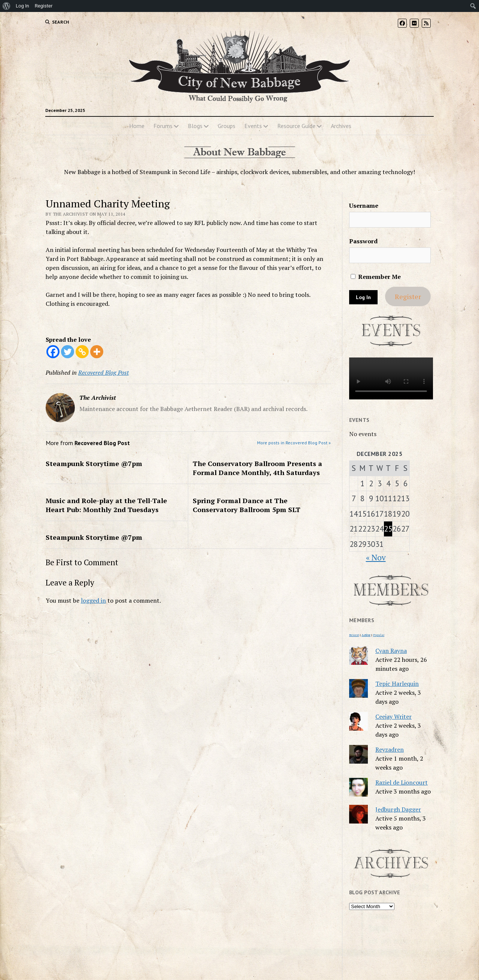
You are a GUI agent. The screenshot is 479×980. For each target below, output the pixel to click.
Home (137, 126)
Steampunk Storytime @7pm (94, 463)
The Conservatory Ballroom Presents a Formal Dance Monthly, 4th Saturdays (257, 468)
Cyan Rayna (391, 651)
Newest (354, 635)
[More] (97, 352)
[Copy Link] (82, 352)
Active (366, 635)
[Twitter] (68, 352)
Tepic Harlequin (397, 684)
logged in (93, 600)
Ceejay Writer (393, 716)
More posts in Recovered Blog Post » (294, 443)
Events (253, 126)
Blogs (195, 126)
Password (363, 241)
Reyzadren (390, 749)
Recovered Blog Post (103, 372)
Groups (227, 126)
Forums (163, 126)
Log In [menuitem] (22, 6)
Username (364, 206)
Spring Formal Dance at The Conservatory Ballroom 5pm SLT (247, 505)
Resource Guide (296, 126)
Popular (379, 635)
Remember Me (376, 277)
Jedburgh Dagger (398, 809)
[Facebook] (53, 352)
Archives (341, 126)
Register (408, 296)
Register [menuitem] (44, 6)
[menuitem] (7, 6)
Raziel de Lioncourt (402, 782)
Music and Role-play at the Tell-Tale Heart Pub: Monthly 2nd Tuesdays (106, 505)
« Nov (376, 557)
